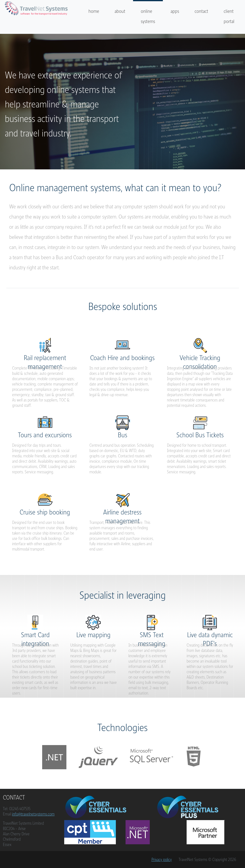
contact (201, 11)
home (94, 11)
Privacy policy (162, 860)
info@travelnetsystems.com (33, 814)
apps (175, 11)
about (120, 11)
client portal (229, 16)
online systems (148, 16)
